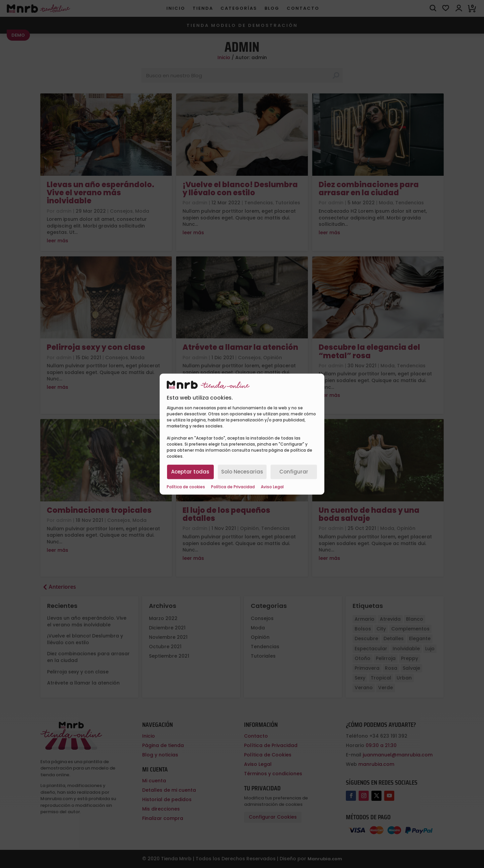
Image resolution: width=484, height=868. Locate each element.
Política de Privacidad (233, 487)
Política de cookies (186, 487)
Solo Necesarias (242, 472)
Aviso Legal (272, 487)
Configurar (294, 472)
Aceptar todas (190, 472)
